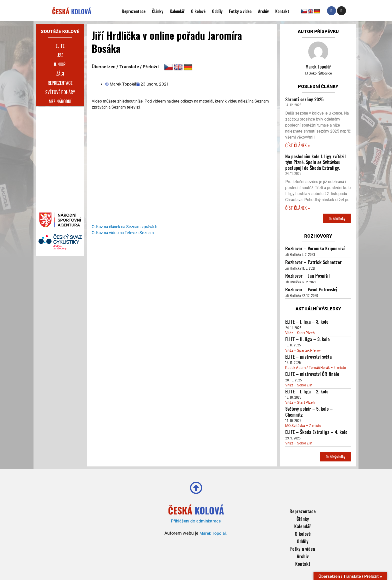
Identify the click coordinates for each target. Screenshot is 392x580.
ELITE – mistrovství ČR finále (312, 374)
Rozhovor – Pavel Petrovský (311, 289)
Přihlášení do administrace (196, 521)
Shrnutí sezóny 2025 (304, 99)
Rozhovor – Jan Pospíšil (307, 276)
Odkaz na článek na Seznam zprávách (124, 227)
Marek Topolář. (213, 533)
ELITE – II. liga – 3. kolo (307, 339)
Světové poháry (60, 92)
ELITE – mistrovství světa (308, 357)
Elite (60, 46)
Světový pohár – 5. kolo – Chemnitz (309, 412)
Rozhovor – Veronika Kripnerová (315, 248)
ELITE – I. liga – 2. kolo (307, 391)
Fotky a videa (240, 11)
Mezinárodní (60, 101)
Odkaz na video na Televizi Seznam (123, 233)
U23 (60, 55)
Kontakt (282, 11)
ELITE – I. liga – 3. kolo (307, 322)
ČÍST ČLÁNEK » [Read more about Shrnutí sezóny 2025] (298, 145)
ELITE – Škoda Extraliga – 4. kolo (316, 432)
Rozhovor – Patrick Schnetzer (313, 262)
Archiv (263, 11)
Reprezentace (134, 11)
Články (158, 11)
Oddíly (217, 11)
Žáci (60, 74)
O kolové (198, 11)
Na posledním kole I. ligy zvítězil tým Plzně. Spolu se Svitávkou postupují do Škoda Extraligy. (315, 162)
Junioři (60, 64)
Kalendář (177, 11)
